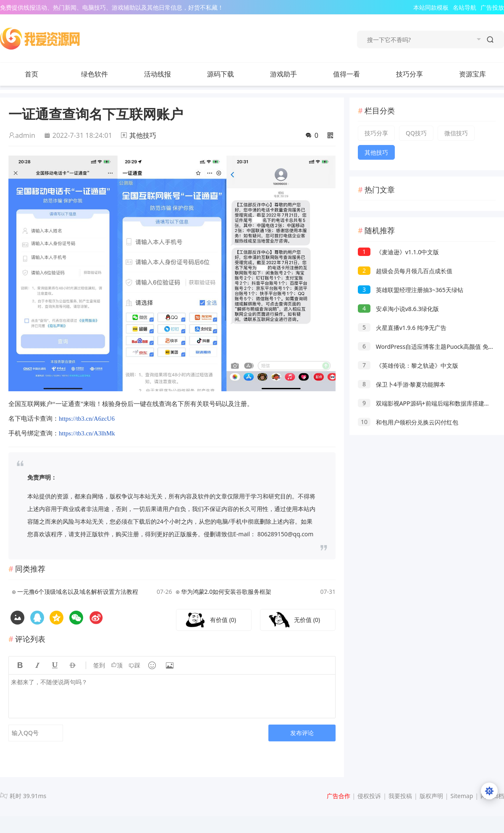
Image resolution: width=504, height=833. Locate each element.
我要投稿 (400, 796)
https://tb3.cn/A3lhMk (87, 433)
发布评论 (302, 733)
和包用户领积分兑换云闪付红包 (408, 422)
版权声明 (431, 796)
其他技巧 (143, 135)
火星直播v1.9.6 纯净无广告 (402, 328)
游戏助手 (283, 74)
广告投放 (492, 7)
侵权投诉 (369, 796)
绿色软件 (103, 74)
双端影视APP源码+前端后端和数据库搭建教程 (427, 403)
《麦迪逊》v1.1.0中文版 (398, 252)
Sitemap (462, 796)
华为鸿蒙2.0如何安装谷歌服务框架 (226, 592)
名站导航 (465, 7)
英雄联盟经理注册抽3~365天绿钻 (411, 290)
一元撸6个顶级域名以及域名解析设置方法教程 (78, 592)
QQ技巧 (416, 133)
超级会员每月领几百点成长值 (405, 271)
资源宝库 (481, 74)
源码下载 (229, 74)
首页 (31, 74)
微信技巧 (456, 133)
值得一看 (355, 74)
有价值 (223, 620)
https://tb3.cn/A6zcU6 (87, 419)
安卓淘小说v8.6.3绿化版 (398, 309)
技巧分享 (418, 74)
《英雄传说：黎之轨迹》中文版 (408, 365)
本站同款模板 (431, 7)
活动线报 (166, 74)
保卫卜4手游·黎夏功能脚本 (402, 384)
